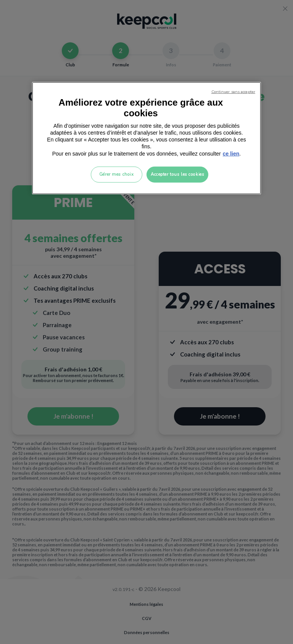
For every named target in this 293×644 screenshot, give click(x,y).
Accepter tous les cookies (177, 174)
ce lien (231, 153)
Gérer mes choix (117, 174)
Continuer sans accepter (233, 92)
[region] (146, 138)
